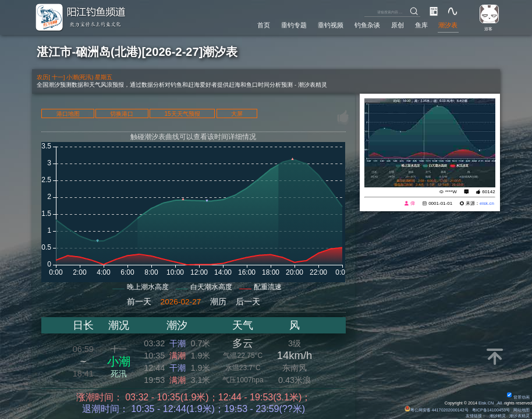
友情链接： (476, 416)
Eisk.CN (486, 403)
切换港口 (122, 113)
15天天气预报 (182, 113)
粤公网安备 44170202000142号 (437, 410)
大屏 (237, 113)
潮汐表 (448, 25)
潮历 (218, 302)
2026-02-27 (181, 302)
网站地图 (522, 410)
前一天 (139, 302)
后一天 (248, 302)
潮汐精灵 (498, 416)
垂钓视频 (331, 25)
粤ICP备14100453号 (491, 410)
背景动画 (518, 397)
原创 (398, 25)
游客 (488, 29)
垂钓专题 (294, 25)
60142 (488, 192)
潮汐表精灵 (519, 416)
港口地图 (68, 113)
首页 (264, 25)
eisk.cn (487, 203)
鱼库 (421, 25)
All (499, 403)
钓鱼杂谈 (367, 25)
